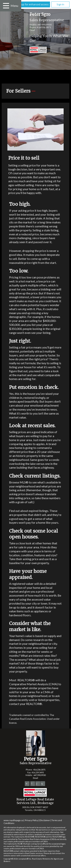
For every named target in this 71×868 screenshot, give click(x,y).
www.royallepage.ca (13, 820)
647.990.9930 (44, 25)
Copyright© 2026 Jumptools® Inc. (18, 859)
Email (32, 30)
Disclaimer (45, 820)
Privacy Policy (32, 820)
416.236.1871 (44, 27)
